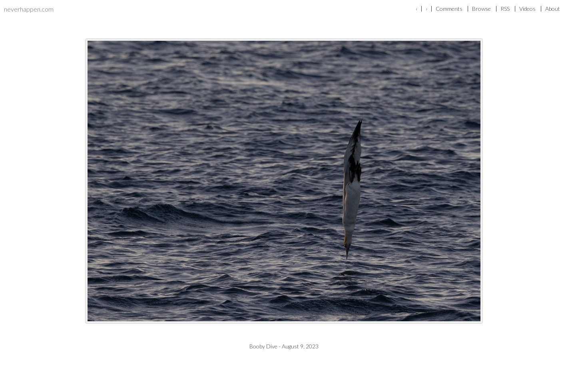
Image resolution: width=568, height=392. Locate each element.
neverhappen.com (29, 9)
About (553, 9)
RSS (505, 9)
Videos (527, 9)
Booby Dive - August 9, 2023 (284, 346)
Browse (481, 9)
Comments (449, 9)
